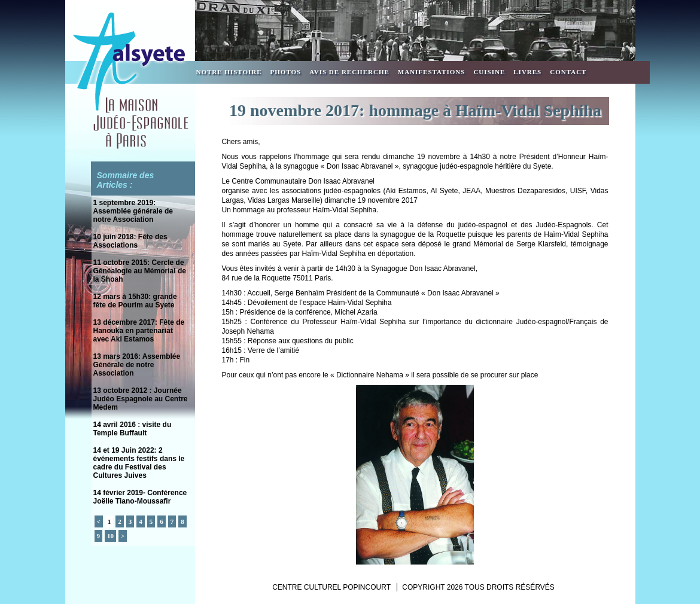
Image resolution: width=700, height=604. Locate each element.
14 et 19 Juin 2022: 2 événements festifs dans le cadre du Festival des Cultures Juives (139, 463)
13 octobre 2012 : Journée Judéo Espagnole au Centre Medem (141, 399)
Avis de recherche (349, 72)
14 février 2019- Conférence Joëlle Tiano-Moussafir (140, 497)
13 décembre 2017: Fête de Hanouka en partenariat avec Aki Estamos (139, 331)
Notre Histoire (229, 72)
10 (110, 536)
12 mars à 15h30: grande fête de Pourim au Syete (135, 301)
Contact (568, 72)
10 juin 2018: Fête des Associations (130, 241)
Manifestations (432, 72)
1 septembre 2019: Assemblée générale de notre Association (133, 211)
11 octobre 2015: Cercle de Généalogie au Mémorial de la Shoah (140, 271)
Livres (527, 72)
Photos (286, 72)
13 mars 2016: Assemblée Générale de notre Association (137, 365)
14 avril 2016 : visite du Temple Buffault (133, 429)
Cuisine (489, 72)
